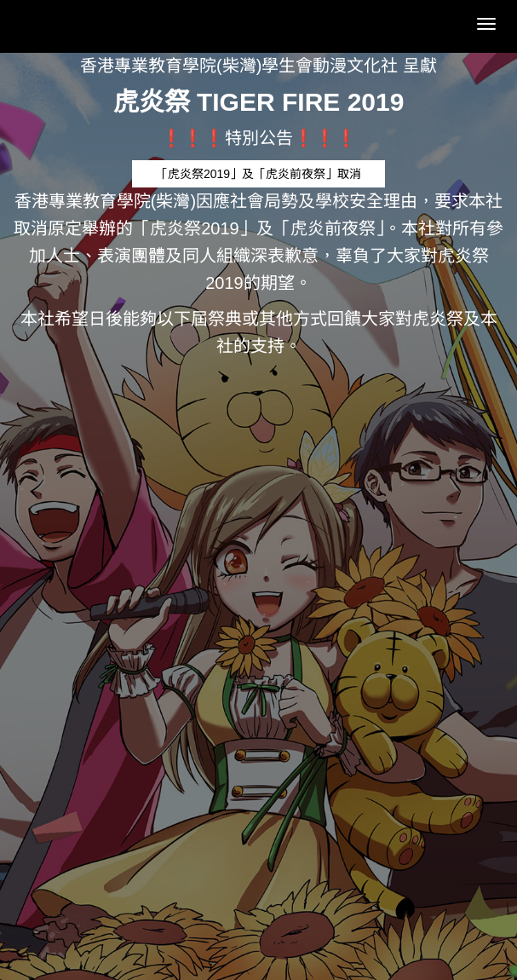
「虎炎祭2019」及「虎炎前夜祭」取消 (258, 174)
